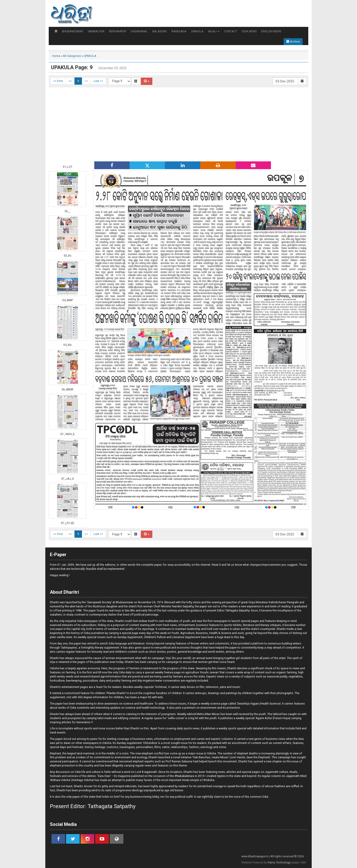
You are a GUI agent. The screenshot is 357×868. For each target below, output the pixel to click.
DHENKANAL (139, 31)
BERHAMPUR (118, 31)
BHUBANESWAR (73, 31)
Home (56, 56)
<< (70, 81)
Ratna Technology (279, 863)
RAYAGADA (179, 31)
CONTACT (231, 31)
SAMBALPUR (96, 31)
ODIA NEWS (249, 31)
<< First (58, 81)
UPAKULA (197, 31)
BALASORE (160, 31)
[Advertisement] (178, 124)
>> (86, 81)
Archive (293, 42)
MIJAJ (214, 31)
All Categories (72, 56)
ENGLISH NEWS (271, 31)
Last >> (98, 81)
